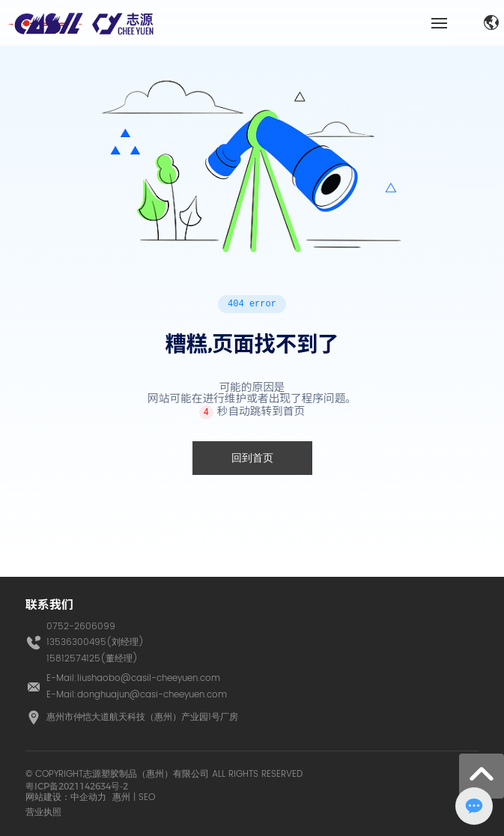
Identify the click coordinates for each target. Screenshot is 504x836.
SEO (147, 797)
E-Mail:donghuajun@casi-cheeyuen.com (137, 695)
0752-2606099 (81, 627)
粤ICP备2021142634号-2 (77, 786)
